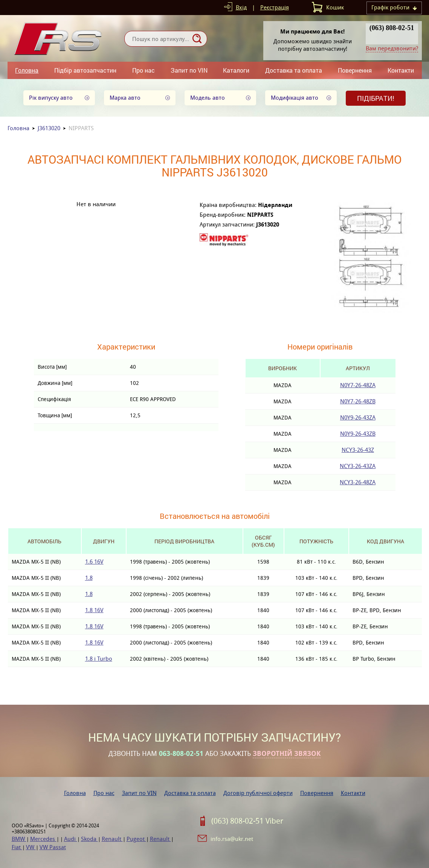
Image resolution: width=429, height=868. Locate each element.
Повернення (355, 70)
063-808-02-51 (181, 754)
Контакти (401, 70)
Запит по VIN (189, 70)
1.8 (89, 578)
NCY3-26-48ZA (358, 482)
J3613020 (49, 128)
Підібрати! (376, 98)
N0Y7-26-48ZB (358, 401)
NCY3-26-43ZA (358, 466)
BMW (19, 839)
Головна (27, 70)
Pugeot (136, 839)
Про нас (144, 70)
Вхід (241, 7)
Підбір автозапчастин (85, 70)
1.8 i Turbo (99, 659)
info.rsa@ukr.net (232, 839)
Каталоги (236, 70)
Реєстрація (275, 7)
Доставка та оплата (294, 70)
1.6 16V (94, 562)
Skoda (89, 839)
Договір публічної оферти (258, 793)
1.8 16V (94, 610)
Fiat (17, 847)
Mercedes (43, 839)
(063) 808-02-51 (392, 28)
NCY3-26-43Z (358, 450)
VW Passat (53, 847)
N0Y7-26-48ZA (358, 385)
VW (31, 847)
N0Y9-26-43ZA (358, 417)
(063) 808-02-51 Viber (247, 821)
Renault (112, 839)
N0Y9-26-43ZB (358, 434)
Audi (71, 839)
